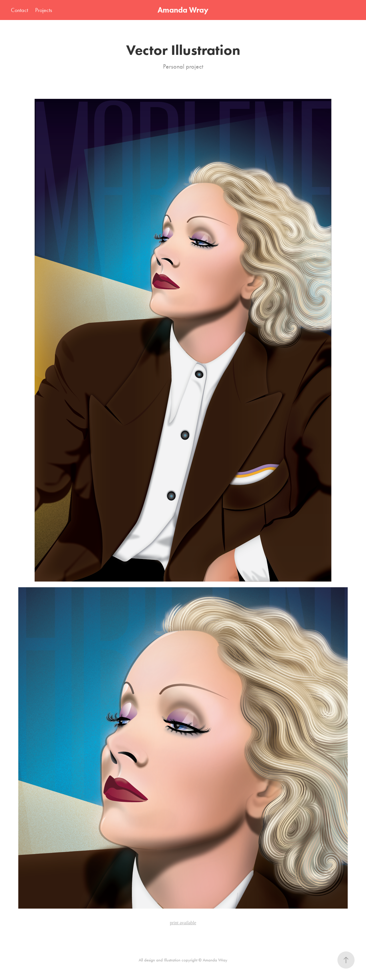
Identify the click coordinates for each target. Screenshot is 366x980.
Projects (44, 10)
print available (183, 923)
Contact (19, 10)
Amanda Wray (183, 10)
